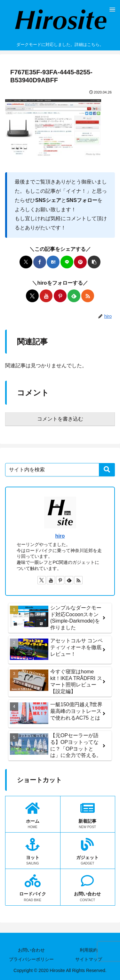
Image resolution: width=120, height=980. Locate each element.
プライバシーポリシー (31, 959)
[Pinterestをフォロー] (60, 296)
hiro (60, 536)
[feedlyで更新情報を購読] (74, 296)
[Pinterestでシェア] (80, 262)
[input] (60, 470)
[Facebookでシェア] (40, 262)
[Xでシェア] (26, 262)
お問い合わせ (31, 950)
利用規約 (89, 950)
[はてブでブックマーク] (53, 262)
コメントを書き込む (60, 419)
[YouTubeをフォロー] (46, 296)
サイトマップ (89, 959)
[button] (94, 262)
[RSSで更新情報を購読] (88, 296)
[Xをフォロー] (32, 296)
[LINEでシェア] (67, 262)
